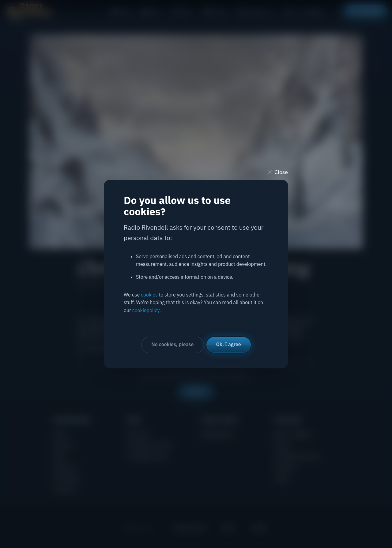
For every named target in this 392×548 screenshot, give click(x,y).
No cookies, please (172, 344)
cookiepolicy (146, 310)
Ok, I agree (229, 344)
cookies (149, 295)
